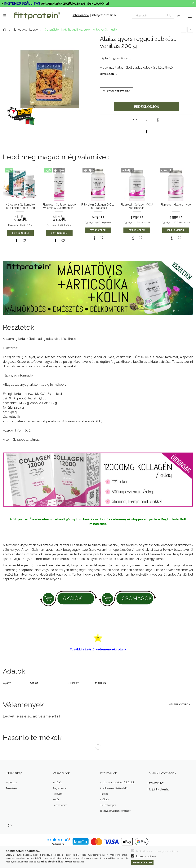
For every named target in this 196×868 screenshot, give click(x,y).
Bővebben (107, 74)
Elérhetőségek (108, 805)
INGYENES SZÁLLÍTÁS (22, 3)
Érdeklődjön (147, 107)
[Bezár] (193, 3)
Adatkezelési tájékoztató (114, 788)
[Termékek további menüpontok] (5, 15)
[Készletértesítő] (117, 91)
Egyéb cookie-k (146, 856)
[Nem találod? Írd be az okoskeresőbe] (153, 15)
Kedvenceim (60, 805)
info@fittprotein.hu (105, 15)
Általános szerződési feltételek (117, 783)
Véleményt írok (179, 704)
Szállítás (105, 800)
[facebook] (147, 132)
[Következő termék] (190, 30)
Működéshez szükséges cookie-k (157, 851)
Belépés (57, 783)
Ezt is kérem (20, 233)
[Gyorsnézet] (16, 241)
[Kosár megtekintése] (188, 15)
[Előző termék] (184, 30)
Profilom (58, 794)
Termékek (11, 788)
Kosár (56, 800)
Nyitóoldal (12, 783)
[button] (135, 120)
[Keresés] (169, 15)
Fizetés (104, 794)
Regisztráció (60, 788)
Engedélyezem (142, 863)
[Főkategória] (5, 30)
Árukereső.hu (58, 844)
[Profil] (179, 15)
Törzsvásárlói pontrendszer (115, 811)
